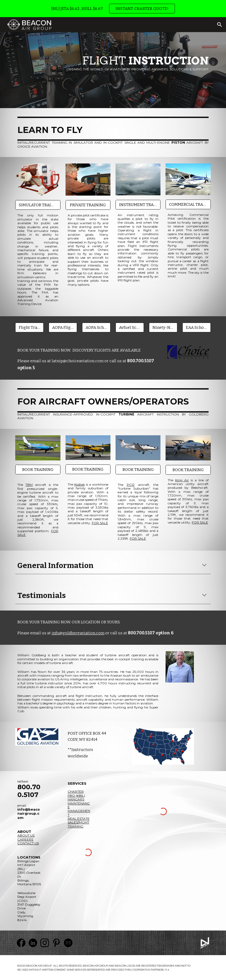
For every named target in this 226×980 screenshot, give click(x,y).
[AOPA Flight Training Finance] (63, 327)
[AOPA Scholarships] (96, 327)
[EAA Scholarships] (197, 327)
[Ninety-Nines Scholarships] (163, 327)
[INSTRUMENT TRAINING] (138, 205)
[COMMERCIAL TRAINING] (188, 204)
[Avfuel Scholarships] (130, 327)
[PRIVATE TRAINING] (88, 205)
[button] (220, 25)
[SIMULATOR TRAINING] (38, 205)
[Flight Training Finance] (29, 327)
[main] (113, 63)
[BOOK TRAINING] (38, 470)
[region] (113, 9)
